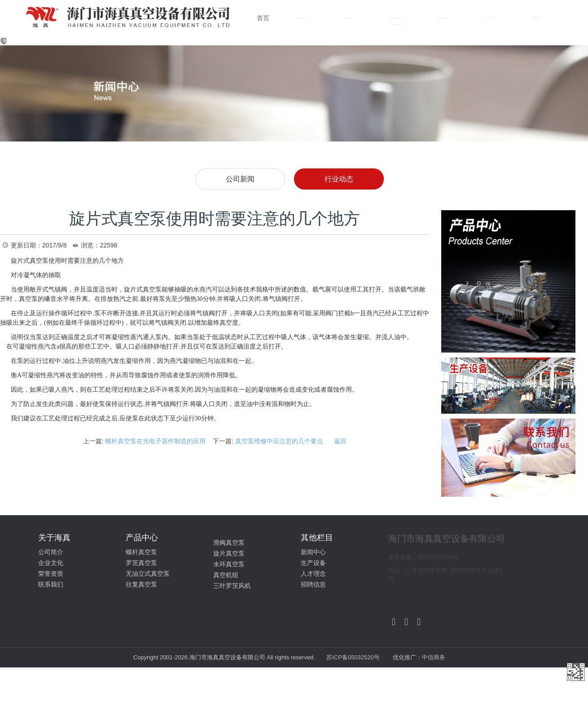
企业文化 (51, 563)
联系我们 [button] (538, 18)
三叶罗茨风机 (232, 586)
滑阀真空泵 (229, 543)
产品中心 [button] (349, 18)
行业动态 (339, 179)
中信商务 (434, 657)
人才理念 (313, 574)
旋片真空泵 (229, 553)
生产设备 (313, 563)
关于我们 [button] (302, 18)
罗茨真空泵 (141, 563)
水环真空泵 (229, 564)
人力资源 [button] (490, 18)
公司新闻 (240, 179)
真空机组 (226, 575)
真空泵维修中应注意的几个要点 (279, 441)
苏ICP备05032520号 (354, 657)
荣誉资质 (51, 574)
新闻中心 (313, 552)
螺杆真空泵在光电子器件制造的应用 (155, 441)
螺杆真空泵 (141, 552)
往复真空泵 (141, 584)
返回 (340, 441)
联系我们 (51, 584)
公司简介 (51, 552)
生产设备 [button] (443, 18)
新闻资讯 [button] (396, 18)
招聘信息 (313, 584)
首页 (263, 18)
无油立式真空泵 (148, 574)
